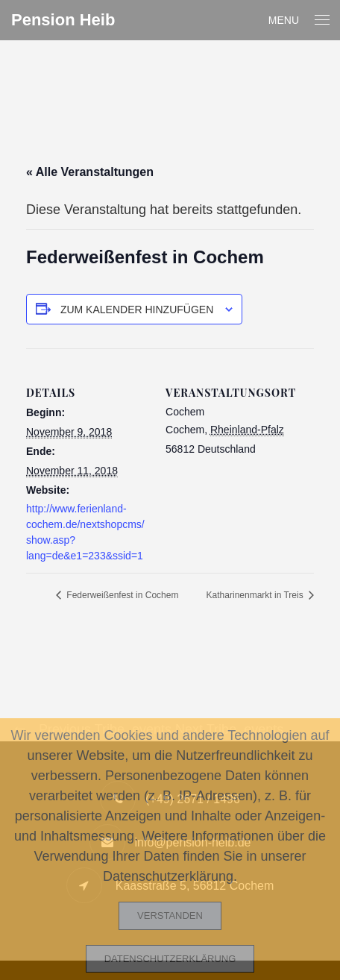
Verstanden (170, 915)
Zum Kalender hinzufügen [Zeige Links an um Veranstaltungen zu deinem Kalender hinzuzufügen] (137, 310)
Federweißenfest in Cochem (121, 595)
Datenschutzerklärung (170, 959)
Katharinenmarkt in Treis (256, 595)
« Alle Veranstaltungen (90, 172)
